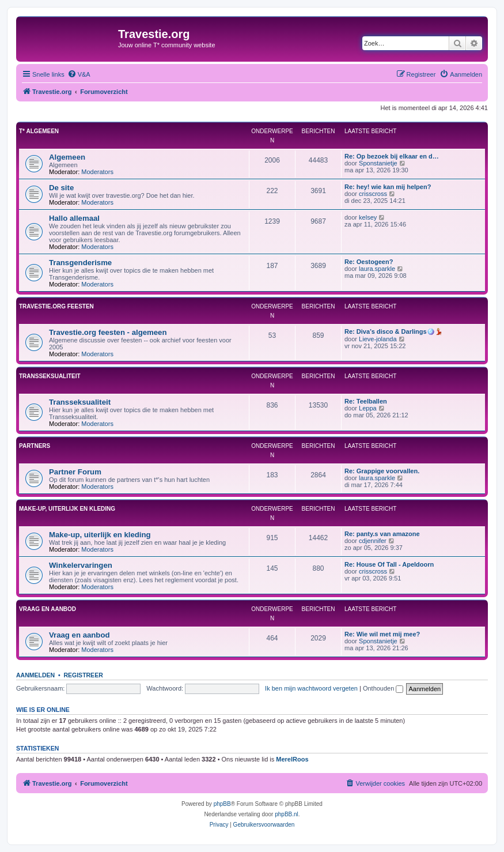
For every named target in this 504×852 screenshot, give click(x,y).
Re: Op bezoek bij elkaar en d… (392, 156)
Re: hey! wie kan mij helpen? (388, 187)
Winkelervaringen (81, 565)
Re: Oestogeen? (369, 262)
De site (61, 188)
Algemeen (67, 157)
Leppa (368, 408)
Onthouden (383, 688)
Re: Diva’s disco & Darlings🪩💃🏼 (394, 331)
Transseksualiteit (50, 376)
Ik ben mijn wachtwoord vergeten (311, 688)
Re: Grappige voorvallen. (382, 471)
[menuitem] (79, 74)
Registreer (83, 675)
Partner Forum (75, 472)
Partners (35, 446)
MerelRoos (292, 759)
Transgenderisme (80, 263)
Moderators (97, 172)
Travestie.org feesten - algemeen (108, 332)
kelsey (368, 217)
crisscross (373, 194)
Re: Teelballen (366, 401)
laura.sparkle (377, 269)
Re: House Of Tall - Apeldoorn (389, 564)
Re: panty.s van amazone (382, 534)
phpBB (222, 804)
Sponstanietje (378, 163)
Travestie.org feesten (56, 306)
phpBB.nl (287, 814)
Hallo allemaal (74, 218)
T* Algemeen (39, 131)
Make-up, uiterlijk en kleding (67, 509)
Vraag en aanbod (48, 609)
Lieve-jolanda (378, 339)
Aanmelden (35, 675)
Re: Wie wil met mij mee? (382, 634)
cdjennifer (373, 541)
